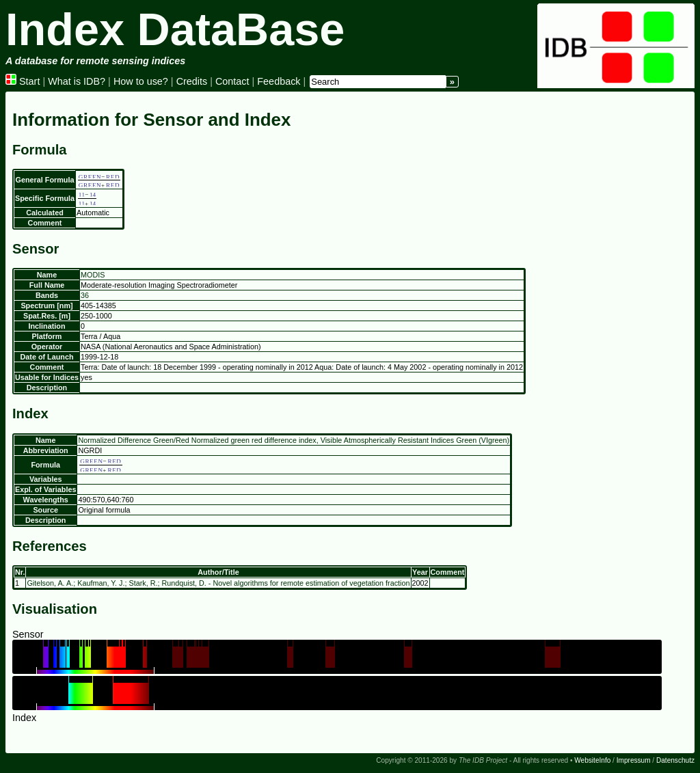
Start (23, 81)
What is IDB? (77, 81)
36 (85, 295)
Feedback (279, 81)
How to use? (141, 81)
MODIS (93, 275)
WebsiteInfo (592, 760)
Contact (232, 81)
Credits (192, 81)
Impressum (634, 760)
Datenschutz (675, 760)
